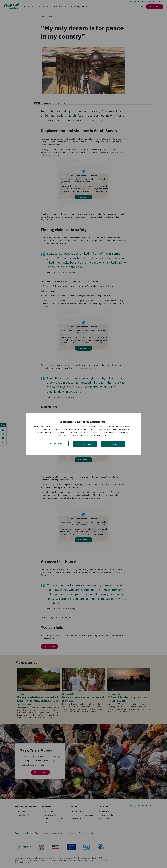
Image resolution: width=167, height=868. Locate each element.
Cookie (119, 429)
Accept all (113, 444)
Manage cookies (57, 444)
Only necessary (85, 444)
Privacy (110, 429)
